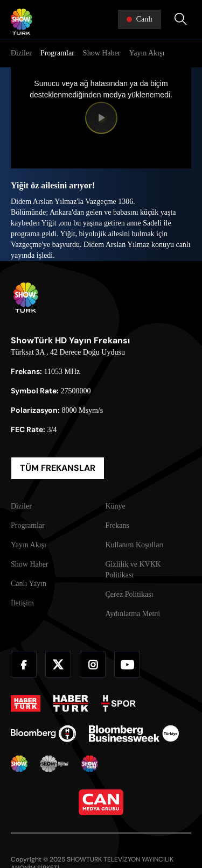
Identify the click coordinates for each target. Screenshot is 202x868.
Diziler (21, 53)
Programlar (57, 53)
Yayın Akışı (147, 53)
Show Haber (102, 53)
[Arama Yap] (180, 19)
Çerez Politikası (130, 594)
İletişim (22, 603)
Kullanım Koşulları (135, 545)
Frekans (117, 525)
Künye (116, 506)
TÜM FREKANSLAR (58, 468)
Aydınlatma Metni (133, 614)
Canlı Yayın (29, 584)
